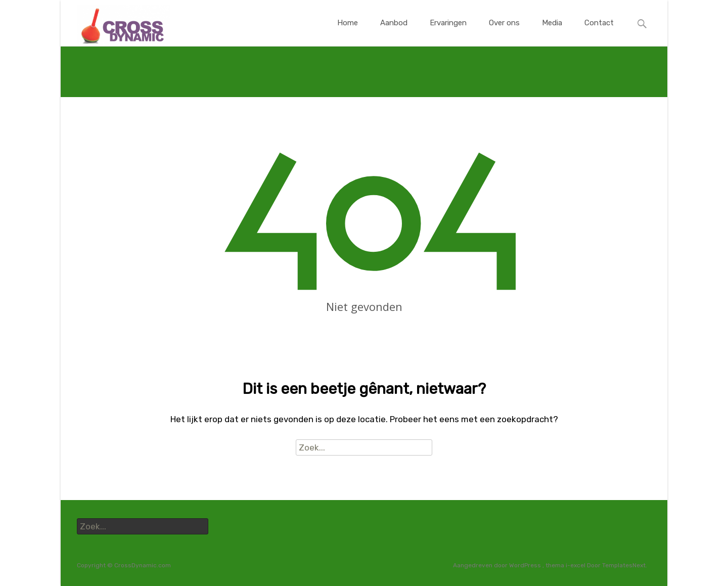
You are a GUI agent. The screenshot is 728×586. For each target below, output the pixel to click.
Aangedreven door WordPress (498, 565)
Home (348, 32)
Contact (599, 32)
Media (552, 32)
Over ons (504, 32)
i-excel (576, 565)
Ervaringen (448, 32)
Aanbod (394, 32)
